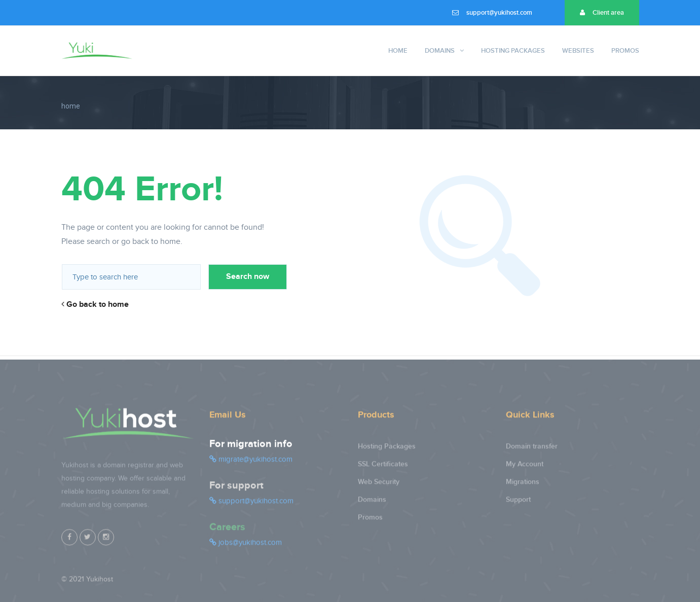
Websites (578, 51)
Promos (625, 51)
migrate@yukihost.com (251, 463)
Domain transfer (532, 450)
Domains (440, 51)
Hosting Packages (513, 51)
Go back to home (95, 305)
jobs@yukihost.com (246, 546)
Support (518, 503)
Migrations (523, 486)
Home (398, 51)
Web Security (379, 486)
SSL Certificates (383, 468)
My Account (525, 468)
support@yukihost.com (492, 13)
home (71, 106)
